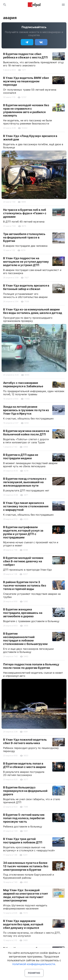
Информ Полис (34, 5)
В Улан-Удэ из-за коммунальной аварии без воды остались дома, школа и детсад (33, 311)
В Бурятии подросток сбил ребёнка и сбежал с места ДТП (25, 56)
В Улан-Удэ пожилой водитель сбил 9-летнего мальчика (25, 741)
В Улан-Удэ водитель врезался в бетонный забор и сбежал (26, 287)
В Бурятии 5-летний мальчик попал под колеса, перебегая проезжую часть (24, 818)
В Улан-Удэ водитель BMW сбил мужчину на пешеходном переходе (26, 81)
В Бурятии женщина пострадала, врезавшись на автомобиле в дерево (23, 613)
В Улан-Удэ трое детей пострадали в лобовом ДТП (23, 841)
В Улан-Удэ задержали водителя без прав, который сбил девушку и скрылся (23, 924)
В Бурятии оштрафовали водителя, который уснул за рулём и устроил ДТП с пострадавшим (23, 532)
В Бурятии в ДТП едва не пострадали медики (21, 457)
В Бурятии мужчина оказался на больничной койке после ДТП (26, 433)
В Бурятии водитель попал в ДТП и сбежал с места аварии (24, 765)
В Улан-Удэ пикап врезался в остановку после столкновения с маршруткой (26, 506)
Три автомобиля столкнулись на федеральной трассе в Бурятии (24, 237)
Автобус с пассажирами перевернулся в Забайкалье (23, 385)
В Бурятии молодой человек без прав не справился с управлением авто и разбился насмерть (26, 110)
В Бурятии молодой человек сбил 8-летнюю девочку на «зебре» (23, 561)
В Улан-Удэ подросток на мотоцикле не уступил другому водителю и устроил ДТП (26, 262)
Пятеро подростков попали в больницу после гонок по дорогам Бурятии (31, 666)
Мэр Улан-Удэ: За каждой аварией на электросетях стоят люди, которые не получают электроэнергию (26, 895)
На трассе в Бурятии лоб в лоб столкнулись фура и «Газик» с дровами (25, 213)
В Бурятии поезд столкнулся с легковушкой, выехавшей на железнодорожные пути (25, 482)
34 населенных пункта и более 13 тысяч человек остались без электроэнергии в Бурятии (26, 866)
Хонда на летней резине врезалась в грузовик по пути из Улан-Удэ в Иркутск (26, 410)
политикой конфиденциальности (34, 964)
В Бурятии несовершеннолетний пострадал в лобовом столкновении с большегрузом (25, 639)
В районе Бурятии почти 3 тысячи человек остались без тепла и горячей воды (25, 585)
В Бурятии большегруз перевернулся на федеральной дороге (25, 791)
